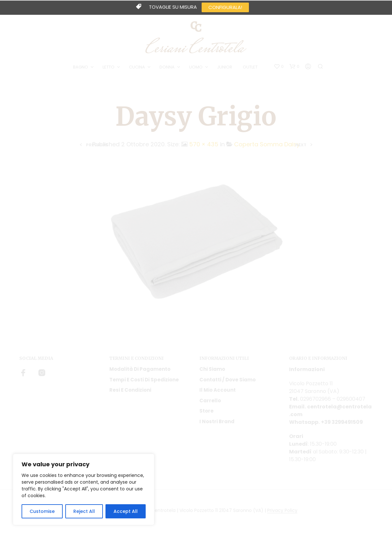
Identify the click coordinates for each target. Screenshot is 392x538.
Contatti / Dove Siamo (228, 380)
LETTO (109, 67)
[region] (84, 489)
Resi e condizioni (130, 390)
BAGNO (81, 67)
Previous (97, 145)
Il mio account (218, 390)
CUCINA (137, 67)
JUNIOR (225, 67)
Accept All (126, 511)
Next (301, 145)
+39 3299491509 (343, 422)
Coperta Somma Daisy (267, 144)
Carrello (210, 401)
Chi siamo (212, 369)
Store (206, 411)
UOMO (196, 67)
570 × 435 (204, 144)
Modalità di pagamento (140, 369)
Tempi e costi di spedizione (144, 380)
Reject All (84, 511)
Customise (42, 511)
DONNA (167, 67)
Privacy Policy (282, 511)
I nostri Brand (217, 421)
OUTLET (250, 67)
